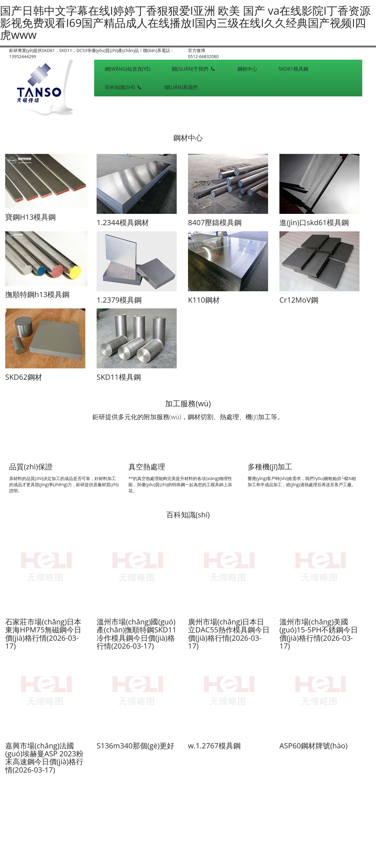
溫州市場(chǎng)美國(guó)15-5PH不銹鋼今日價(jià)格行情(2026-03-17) (319, 634)
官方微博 (197, 50)
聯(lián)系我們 (181, 87)
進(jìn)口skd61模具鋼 (314, 222)
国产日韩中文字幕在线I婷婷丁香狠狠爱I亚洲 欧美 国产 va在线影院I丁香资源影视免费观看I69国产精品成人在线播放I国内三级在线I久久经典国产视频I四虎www (185, 23)
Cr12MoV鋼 (299, 300)
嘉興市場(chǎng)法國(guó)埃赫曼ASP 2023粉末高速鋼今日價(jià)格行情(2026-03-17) (44, 758)
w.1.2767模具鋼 (214, 745)
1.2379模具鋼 (119, 300)
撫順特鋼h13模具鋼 (37, 294)
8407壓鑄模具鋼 (215, 222)
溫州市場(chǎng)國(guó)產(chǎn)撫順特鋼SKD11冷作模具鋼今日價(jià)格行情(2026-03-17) (136, 634)
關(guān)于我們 (194, 69)
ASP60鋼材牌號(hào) (313, 745)
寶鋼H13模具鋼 (30, 217)
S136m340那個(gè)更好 (135, 745)
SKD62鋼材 (24, 377)
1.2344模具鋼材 (123, 222)
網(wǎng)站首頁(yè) (128, 69)
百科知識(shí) (124, 87)
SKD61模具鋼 (293, 69)
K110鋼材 (204, 300)
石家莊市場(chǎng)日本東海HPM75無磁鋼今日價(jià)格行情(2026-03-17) (43, 634)
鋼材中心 (247, 69)
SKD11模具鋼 (119, 377)
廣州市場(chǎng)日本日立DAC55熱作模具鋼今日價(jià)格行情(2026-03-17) (229, 634)
